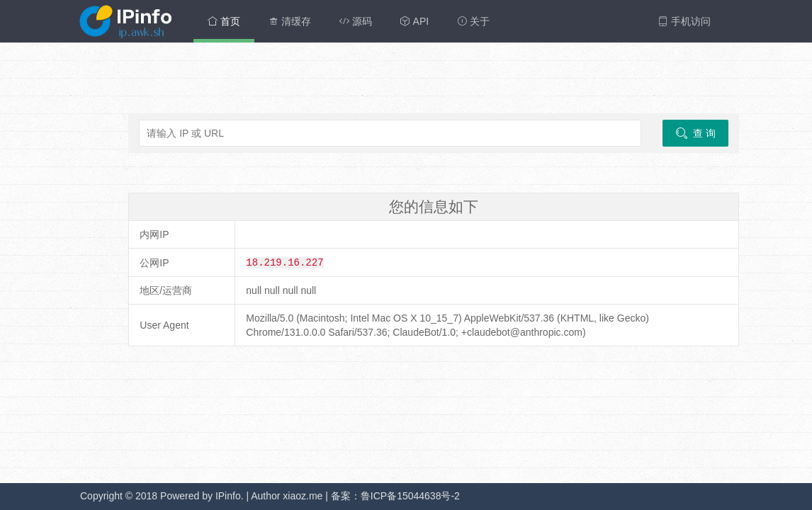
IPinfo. (230, 496)
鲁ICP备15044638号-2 (410, 496)
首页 (224, 21)
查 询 (695, 133)
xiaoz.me (303, 496)
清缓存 (290, 21)
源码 (356, 21)
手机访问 (684, 21)
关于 (473, 21)
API (415, 21)
